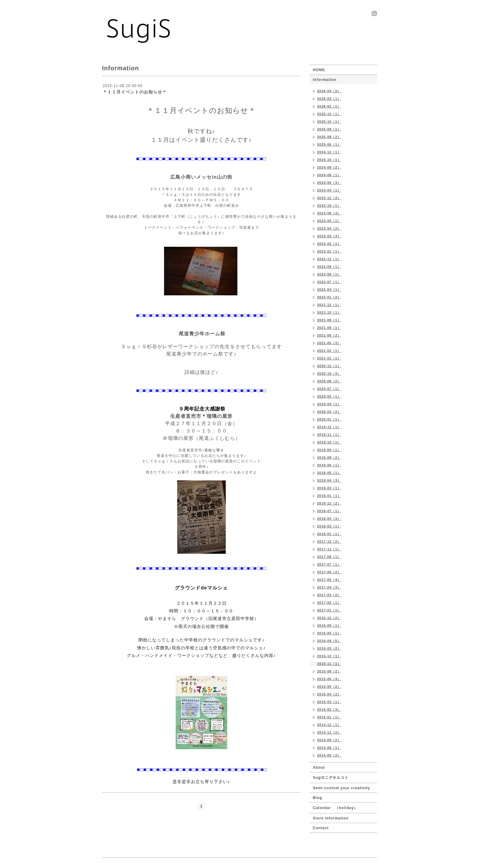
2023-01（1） (329, 251)
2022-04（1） (329, 290)
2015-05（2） (329, 687)
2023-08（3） (329, 213)
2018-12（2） (329, 503)
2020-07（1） (329, 389)
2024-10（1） (329, 160)
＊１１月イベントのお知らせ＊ (135, 92)
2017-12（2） (329, 542)
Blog (318, 798)
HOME (319, 70)
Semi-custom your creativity (342, 788)
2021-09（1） (329, 320)
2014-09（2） (329, 740)
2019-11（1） (329, 435)
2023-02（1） (329, 244)
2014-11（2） (329, 732)
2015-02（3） (329, 709)
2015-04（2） (329, 694)
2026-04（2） (329, 91)
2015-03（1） (329, 702)
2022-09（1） (329, 267)
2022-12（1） (329, 259)
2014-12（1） (329, 725)
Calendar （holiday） (335, 808)
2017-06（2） (329, 572)
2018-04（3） (329, 519)
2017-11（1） (329, 549)
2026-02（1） (329, 106)
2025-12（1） (329, 114)
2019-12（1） (329, 427)
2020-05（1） (329, 396)
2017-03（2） (329, 595)
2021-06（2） (329, 335)
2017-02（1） (329, 603)
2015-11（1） (329, 664)
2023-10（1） (329, 206)
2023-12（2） (329, 198)
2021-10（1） (329, 312)
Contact (321, 828)
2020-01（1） (329, 419)
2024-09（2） (329, 167)
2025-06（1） (329, 144)
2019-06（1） (329, 465)
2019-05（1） (329, 473)
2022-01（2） (329, 297)
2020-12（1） (329, 366)
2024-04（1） (329, 190)
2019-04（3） (329, 480)
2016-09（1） (329, 625)
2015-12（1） (329, 656)
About (319, 768)
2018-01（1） (329, 534)
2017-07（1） (329, 564)
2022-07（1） (329, 282)
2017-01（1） (329, 610)
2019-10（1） (329, 442)
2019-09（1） (329, 450)
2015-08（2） (329, 671)
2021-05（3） (329, 343)
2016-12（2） (329, 618)
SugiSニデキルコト (331, 778)
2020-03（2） (329, 412)
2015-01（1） (329, 717)
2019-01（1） (329, 496)
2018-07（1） (329, 511)
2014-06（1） (329, 748)
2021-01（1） (329, 358)
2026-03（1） (329, 99)
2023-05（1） (329, 221)
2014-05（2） (329, 755)
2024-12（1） (329, 152)
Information (325, 80)
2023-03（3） (329, 236)
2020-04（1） (329, 404)
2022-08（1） (329, 274)
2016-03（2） (329, 648)
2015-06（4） (329, 679)
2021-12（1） (329, 305)
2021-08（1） (329, 328)
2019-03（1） (329, 488)
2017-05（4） (329, 580)
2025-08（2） (329, 137)
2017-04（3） (329, 587)
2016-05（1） (329, 633)
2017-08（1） (329, 557)
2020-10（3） (329, 374)
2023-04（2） (329, 228)
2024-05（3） (329, 183)
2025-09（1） (329, 129)
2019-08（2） (329, 458)
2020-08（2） (329, 381)
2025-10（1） (329, 122)
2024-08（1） (329, 175)
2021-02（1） (329, 351)
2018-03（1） (329, 526)
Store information (331, 818)
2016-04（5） (329, 641)
